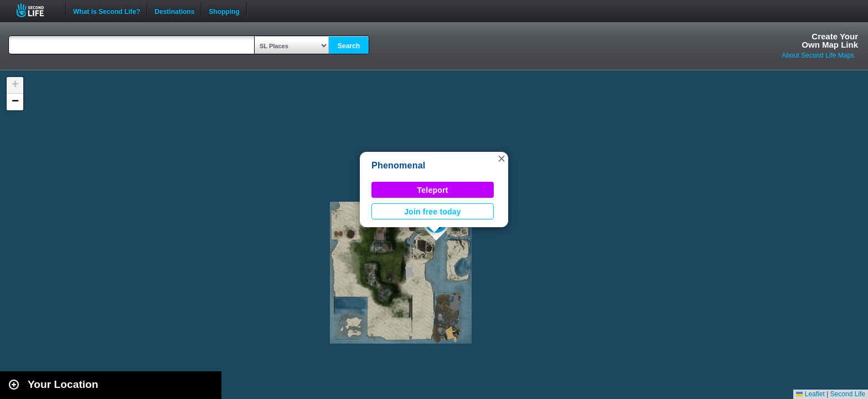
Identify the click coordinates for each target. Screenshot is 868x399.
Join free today (433, 212)
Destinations (174, 11)
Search (349, 46)
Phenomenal (399, 165)
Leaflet (810, 394)
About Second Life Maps (818, 55)
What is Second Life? (107, 11)
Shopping (224, 11)
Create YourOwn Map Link (830, 40)
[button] (502, 158)
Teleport (433, 190)
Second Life (36, 10)
